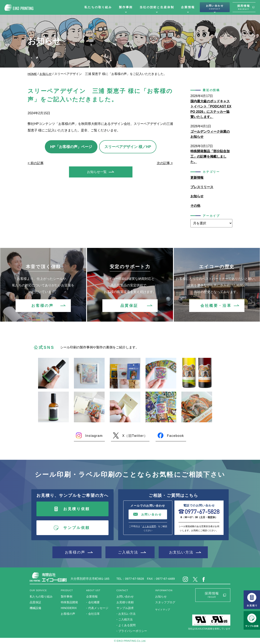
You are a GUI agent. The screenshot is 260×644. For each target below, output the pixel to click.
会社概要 (94, 602)
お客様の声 (42, 306)
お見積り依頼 (77, 509)
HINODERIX (69, 608)
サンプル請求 (125, 608)
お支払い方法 (181, 552)
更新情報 (197, 178)
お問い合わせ (215, 7)
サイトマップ (163, 610)
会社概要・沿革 (216, 306)
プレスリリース (202, 187)
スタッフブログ (165, 602)
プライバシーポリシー (133, 631)
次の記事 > (165, 163)
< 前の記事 (36, 163)
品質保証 (129, 306)
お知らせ (46, 74)
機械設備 (35, 608)
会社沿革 (94, 614)
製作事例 (126, 7)
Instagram (94, 436)
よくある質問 (149, 526)
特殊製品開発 (69, 602)
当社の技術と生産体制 (157, 7)
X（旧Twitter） (135, 436)
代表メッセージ (98, 608)
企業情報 (188, 7)
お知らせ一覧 (97, 172)
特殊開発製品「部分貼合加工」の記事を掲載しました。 (210, 156)
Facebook (175, 436)
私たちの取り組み (98, 7)
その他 (195, 206)
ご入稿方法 (128, 552)
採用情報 (244, 7)
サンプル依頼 (77, 528)
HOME (32, 74)
